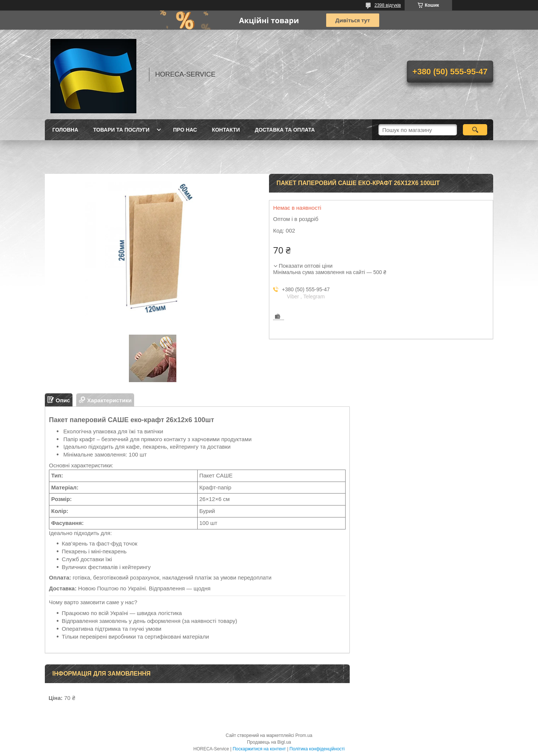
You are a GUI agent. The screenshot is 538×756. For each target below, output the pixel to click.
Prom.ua (304, 735)
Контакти (226, 130)
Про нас (185, 130)
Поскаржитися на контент (259, 749)
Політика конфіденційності (317, 749)
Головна (65, 130)
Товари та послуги (121, 130)
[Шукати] (475, 130)
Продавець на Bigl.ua (269, 742)
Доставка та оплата (285, 130)
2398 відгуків (388, 5)
